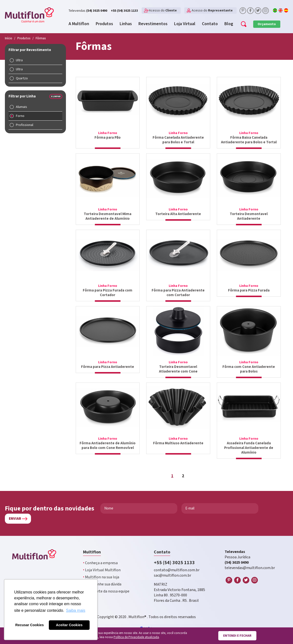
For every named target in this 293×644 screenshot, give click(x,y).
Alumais (21, 107)
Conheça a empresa (100, 563)
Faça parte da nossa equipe (106, 591)
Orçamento (267, 24)
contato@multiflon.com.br (177, 570)
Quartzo (22, 78)
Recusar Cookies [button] (30, 625)
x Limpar (56, 96)
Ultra (19, 60)
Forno (20, 116)
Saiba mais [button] (76, 610)
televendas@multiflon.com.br (250, 568)
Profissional (25, 125)
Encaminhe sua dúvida (102, 584)
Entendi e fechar (237, 636)
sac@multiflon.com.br (173, 576)
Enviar (15, 519)
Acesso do (163, 10)
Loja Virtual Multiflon (102, 570)
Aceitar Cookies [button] (69, 625)
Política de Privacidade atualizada (136, 637)
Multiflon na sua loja (101, 577)
